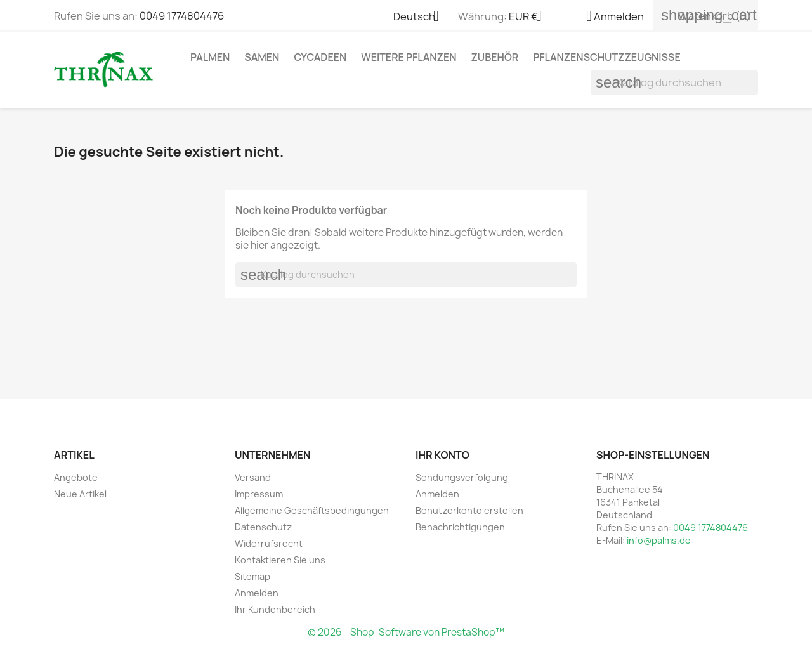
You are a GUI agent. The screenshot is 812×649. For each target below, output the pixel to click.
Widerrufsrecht (269, 543)
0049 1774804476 (182, 16)
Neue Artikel (80, 494)
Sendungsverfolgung (462, 477)
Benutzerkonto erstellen (469, 510)
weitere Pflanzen (409, 57)
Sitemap (252, 576)
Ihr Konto (442, 455)
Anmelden (257, 593)
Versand (253, 477)
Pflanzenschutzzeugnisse (607, 57)
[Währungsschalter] (530, 17)
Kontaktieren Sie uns (280, 560)
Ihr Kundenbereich (275, 609)
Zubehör (495, 57)
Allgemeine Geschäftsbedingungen (312, 510)
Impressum (259, 494)
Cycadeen (320, 57)
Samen (262, 57)
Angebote (76, 477)
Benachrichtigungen (460, 527)
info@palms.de (659, 540)
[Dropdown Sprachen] (421, 17)
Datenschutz (263, 527)
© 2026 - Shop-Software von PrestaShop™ (406, 632)
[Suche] (674, 82)
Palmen (210, 57)
